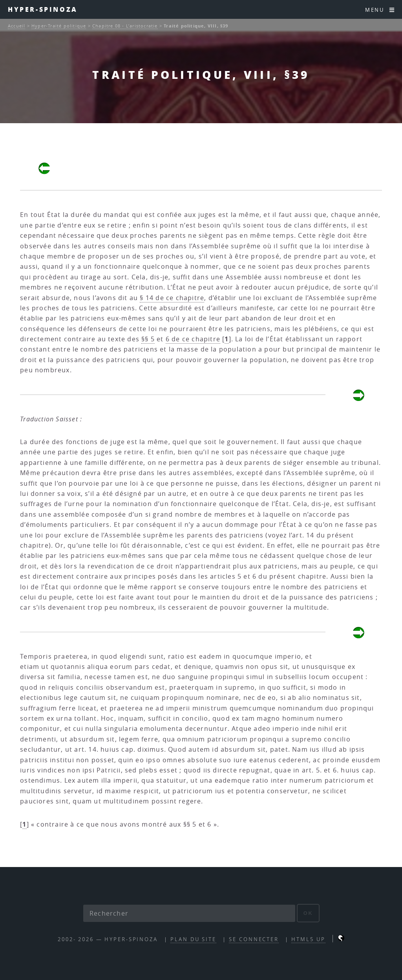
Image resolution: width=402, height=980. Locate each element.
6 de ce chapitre (193, 339)
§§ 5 (148, 339)
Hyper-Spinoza (43, 9)
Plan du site (193, 939)
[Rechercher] (189, 913)
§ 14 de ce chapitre (172, 298)
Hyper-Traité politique (59, 26)
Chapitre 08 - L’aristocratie (125, 26)
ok (308, 913)
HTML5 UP (308, 939)
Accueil (16, 26)
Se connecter (254, 939)
